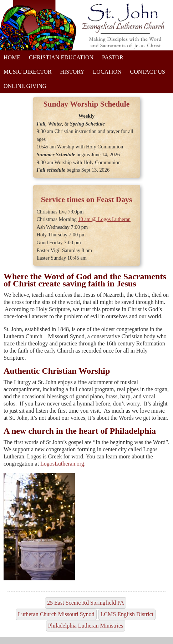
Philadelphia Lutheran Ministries (86, 626)
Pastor (113, 57)
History (72, 72)
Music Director (27, 72)
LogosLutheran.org (62, 464)
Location (107, 72)
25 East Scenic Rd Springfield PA (86, 603)
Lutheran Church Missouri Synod (56, 614)
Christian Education (61, 57)
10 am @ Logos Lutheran (104, 219)
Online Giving (25, 86)
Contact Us (148, 72)
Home (12, 57)
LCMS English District (127, 614)
